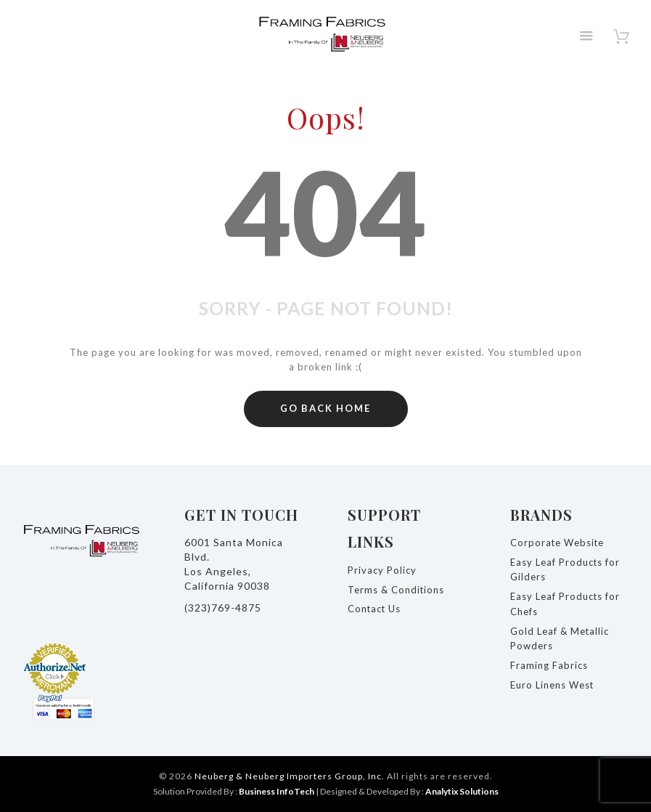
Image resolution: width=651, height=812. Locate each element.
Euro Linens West (552, 685)
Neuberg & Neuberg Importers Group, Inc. (290, 776)
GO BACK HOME (325, 408)
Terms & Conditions (396, 590)
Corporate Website (558, 543)
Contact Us (375, 609)
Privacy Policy (382, 570)
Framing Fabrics (549, 665)
